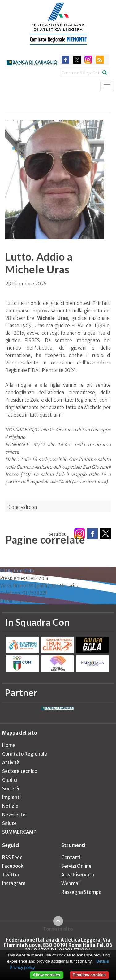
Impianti (11, 797)
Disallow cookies (89, 975)
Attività (11, 763)
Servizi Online (76, 866)
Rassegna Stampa (81, 892)
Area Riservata (78, 875)
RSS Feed (12, 857)
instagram (88, 60)
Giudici (10, 780)
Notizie (10, 806)
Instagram (14, 883)
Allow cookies (47, 975)
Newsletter (15, 815)
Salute (9, 823)
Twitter (11, 875)
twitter (77, 60)
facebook (65, 60)
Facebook (13, 866)
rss (100, 60)
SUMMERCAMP (19, 832)
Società (11, 789)
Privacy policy (22, 967)
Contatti (71, 857)
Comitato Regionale (25, 754)
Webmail (71, 883)
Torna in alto (58, 929)
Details (103, 961)
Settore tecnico (20, 771)
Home (9, 745)
